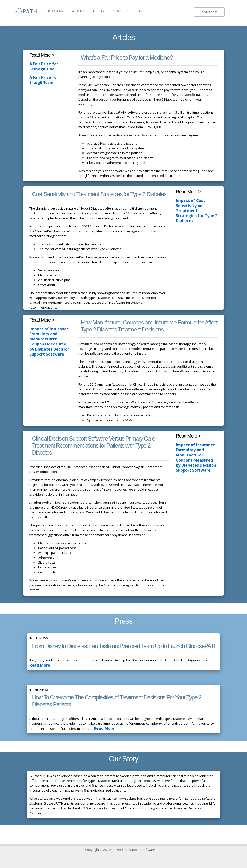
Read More (38, 665)
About (79, 11)
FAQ (141, 11)
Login (99, 11)
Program (55, 11)
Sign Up (121, 11)
